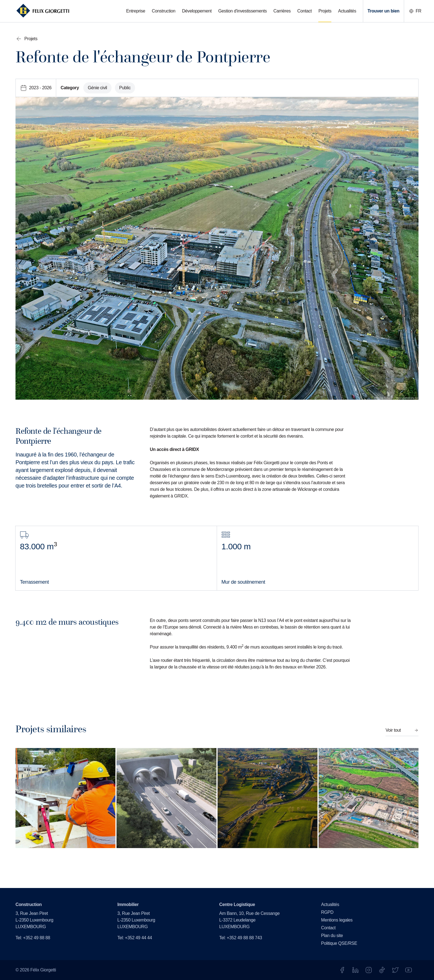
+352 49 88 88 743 (244, 938)
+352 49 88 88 (37, 938)
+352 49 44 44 (138, 938)
